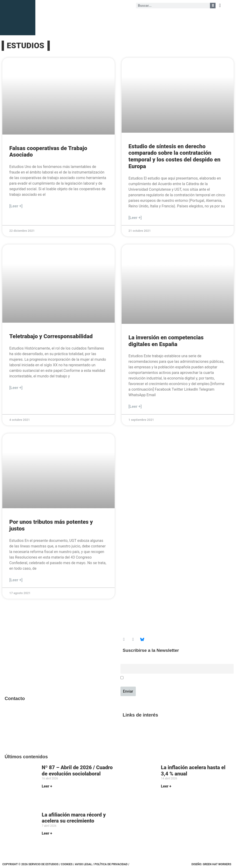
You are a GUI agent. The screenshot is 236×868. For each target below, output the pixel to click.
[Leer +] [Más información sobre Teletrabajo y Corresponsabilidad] (16, 388)
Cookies (67, 864)
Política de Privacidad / (112, 864)
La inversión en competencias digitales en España (166, 341)
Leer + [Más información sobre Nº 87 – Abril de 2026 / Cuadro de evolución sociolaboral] (47, 786)
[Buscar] (213, 6)
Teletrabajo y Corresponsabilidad (51, 336)
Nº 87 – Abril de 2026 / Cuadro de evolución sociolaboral (77, 770)
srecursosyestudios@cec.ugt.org (29, 736)
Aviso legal (83, 864)
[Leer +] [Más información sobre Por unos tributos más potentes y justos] (16, 580)
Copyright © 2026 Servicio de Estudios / (32, 864)
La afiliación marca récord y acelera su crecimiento (74, 818)
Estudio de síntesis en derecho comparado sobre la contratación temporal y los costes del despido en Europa (175, 156)
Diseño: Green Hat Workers (211, 864)
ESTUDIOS (25, 45)
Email (125, 661)
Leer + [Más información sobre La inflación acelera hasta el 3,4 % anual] (166, 786)
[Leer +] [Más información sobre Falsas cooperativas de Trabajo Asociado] (16, 206)
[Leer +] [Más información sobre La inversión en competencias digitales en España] (135, 406)
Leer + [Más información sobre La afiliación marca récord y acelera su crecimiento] (47, 833)
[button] (220, 5)
